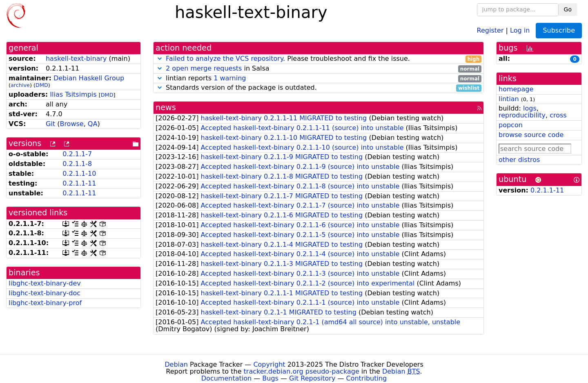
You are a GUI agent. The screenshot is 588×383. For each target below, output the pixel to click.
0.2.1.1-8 (77, 164)
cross (558, 115)
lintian (509, 99)
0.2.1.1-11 (79, 183)
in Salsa (318, 69)
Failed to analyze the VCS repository (224, 59)
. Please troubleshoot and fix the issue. (318, 59)
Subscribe (559, 30)
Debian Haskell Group (89, 78)
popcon (511, 125)
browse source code (531, 135)
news (166, 107)
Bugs (270, 378)
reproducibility (522, 115)
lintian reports (318, 79)
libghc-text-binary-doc (45, 293)
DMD (42, 85)
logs (530, 108)
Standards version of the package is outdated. (318, 88)
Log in (520, 30)
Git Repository (312, 378)
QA (93, 124)
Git (50, 124)
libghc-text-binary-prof (45, 303)
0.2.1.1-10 (79, 174)
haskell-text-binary (76, 59)
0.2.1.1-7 (77, 154)
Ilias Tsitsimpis (73, 94)
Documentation (226, 378)
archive (20, 85)
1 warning (230, 78)
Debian (176, 364)
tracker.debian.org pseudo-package (302, 371)
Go (568, 9)
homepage (516, 89)
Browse (71, 124)
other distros (519, 160)
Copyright (269, 364)
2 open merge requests (204, 68)
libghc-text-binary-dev (45, 283)
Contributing (367, 378)
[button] (160, 59)
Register (490, 30)
